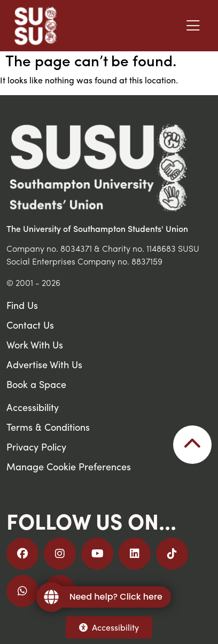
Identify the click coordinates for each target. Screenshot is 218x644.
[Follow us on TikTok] (172, 554)
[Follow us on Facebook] (22, 554)
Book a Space (36, 384)
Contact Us (30, 325)
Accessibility (109, 627)
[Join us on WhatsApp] (22, 591)
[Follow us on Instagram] (60, 554)
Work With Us (35, 344)
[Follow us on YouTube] (97, 554)
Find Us (22, 305)
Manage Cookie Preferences (69, 466)
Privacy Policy (36, 447)
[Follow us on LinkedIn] (135, 554)
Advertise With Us (44, 364)
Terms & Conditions (48, 427)
